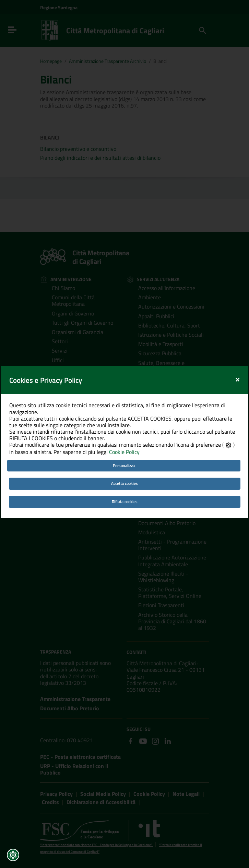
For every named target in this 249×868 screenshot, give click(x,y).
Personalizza (124, 449)
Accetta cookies (125, 467)
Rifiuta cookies (125, 485)
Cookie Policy (124, 436)
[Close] (238, 363)
